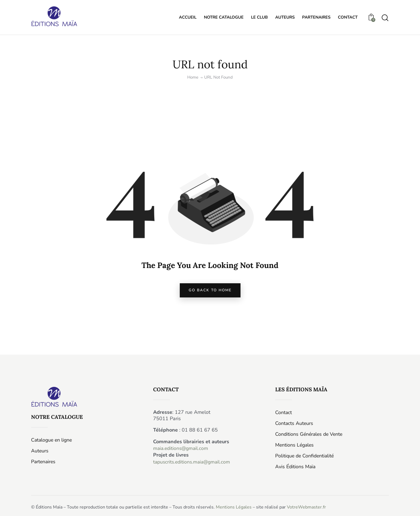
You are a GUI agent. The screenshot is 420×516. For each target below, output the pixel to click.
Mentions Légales (234, 507)
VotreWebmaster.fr (306, 507)
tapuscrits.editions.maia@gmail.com (193, 463)
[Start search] (385, 18)
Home (193, 77)
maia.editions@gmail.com (182, 450)
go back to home (210, 291)
